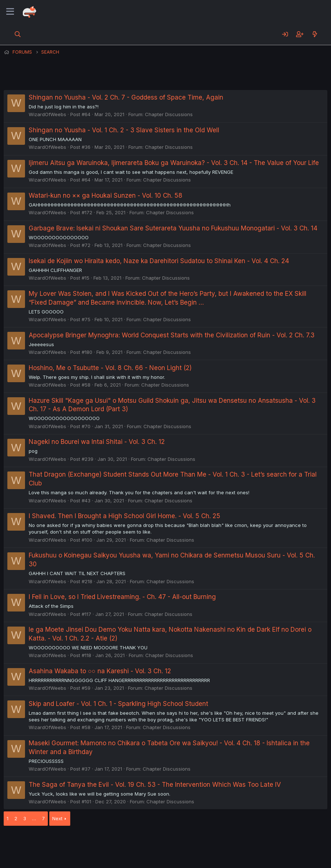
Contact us (100, 842)
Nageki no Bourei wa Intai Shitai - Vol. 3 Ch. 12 (97, 442)
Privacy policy (184, 842)
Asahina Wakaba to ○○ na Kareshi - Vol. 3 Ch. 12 (100, 671)
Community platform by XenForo (267, 852)
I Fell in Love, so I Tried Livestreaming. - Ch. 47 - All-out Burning (122, 597)
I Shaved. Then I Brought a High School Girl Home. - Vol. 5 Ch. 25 (124, 516)
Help (214, 842)
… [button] (34, 818)
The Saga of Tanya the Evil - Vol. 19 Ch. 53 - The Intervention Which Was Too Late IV (155, 785)
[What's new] (315, 34)
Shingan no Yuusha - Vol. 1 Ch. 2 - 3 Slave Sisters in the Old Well (124, 130)
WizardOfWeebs (47, 114)
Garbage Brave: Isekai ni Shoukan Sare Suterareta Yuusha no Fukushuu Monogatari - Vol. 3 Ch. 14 (173, 228)
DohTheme (257, 858)
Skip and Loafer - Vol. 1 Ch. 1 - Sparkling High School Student (118, 704)
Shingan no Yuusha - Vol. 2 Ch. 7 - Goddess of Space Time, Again (126, 97)
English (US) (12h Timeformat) (41, 842)
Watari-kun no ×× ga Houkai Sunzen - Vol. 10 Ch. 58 (106, 196)
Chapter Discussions (169, 114)
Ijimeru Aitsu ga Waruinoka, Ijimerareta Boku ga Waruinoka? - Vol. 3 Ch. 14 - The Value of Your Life (174, 163)
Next (57, 818)
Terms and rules (140, 842)
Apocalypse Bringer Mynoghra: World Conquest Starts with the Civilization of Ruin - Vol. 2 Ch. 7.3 (172, 335)
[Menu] (10, 12)
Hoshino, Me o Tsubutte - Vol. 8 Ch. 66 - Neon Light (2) (110, 368)
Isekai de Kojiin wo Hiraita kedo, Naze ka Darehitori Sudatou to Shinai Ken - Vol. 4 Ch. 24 (159, 261)
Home (236, 842)
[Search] (18, 34)
